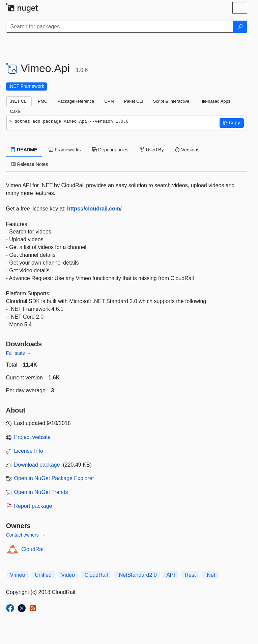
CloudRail (33, 549)
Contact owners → (25, 535)
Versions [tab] (187, 150)
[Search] (240, 27)
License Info (29, 451)
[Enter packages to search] (120, 27)
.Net (210, 575)
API (171, 575)
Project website (33, 437)
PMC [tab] (42, 101)
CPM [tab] (109, 101)
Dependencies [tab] (110, 150)
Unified (43, 575)
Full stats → (19, 353)
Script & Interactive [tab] (171, 101)
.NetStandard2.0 (137, 575)
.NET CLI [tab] (19, 101)
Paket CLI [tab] (134, 101)
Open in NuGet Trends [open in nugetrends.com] (41, 492)
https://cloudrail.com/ (94, 209)
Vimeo (18, 575)
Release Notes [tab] (30, 164)
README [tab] (24, 150)
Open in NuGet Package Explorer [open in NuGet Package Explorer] (54, 478)
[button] (232, 123)
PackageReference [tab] (76, 101)
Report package (33, 506)
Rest (190, 575)
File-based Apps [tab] (215, 101)
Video (68, 575)
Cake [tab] (15, 111)
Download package (37, 465)
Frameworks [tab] (65, 150)
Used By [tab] (152, 150)
